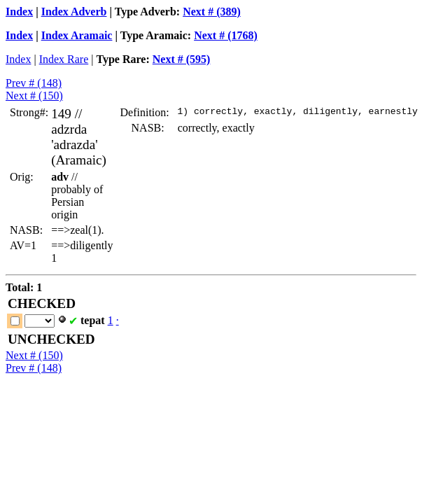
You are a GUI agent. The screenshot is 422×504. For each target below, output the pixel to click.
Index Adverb (74, 12)
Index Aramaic (77, 35)
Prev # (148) (34, 83)
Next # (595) (182, 59)
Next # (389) (212, 12)
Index (19, 12)
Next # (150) (34, 96)
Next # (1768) (226, 35)
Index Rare (64, 59)
